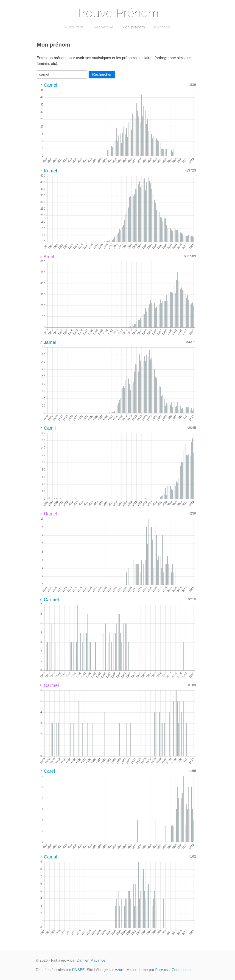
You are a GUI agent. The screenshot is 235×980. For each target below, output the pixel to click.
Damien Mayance (91, 960)
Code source (182, 970)
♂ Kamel (48, 171)
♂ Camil (47, 428)
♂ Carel (47, 771)
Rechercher (102, 74)
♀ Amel (47, 257)
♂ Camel (48, 85)
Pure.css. (163, 970)
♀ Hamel (48, 514)
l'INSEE (78, 970)
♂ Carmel (49, 600)
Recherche (104, 27)
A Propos (162, 27)
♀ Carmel (49, 685)
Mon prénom (133, 27)
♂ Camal (48, 857)
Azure (120, 970)
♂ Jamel (48, 342)
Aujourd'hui (75, 27)
